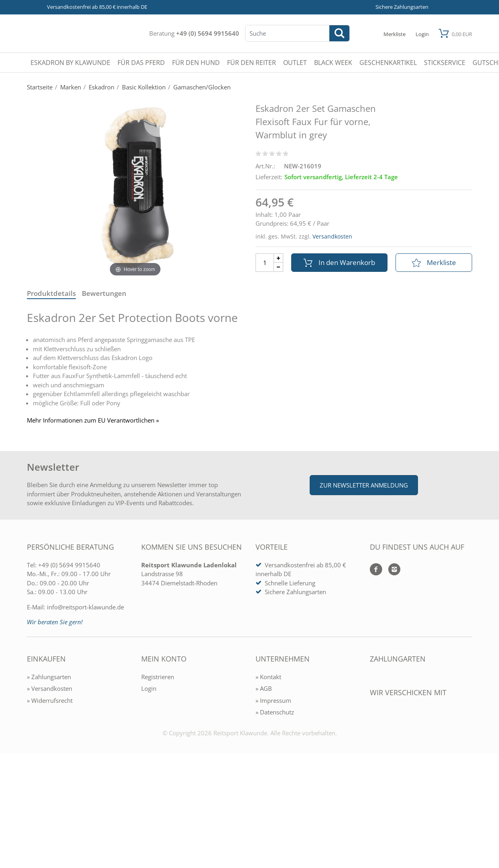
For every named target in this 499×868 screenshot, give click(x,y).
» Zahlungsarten (49, 677)
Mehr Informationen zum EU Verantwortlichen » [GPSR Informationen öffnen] (93, 420)
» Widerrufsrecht (50, 700)
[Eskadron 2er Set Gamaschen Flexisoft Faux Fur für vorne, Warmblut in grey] (135, 188)
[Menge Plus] (279, 258)
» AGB (264, 688)
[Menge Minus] (279, 267)
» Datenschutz (275, 712)
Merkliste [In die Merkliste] (434, 262)
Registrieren (158, 677)
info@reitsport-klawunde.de (85, 607)
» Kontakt (268, 677)
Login (149, 688)
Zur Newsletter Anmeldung (364, 485)
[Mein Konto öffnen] (422, 33)
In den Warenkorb (339, 262)
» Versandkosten (50, 688)
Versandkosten (332, 236)
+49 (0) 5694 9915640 (208, 33)
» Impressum (273, 700)
